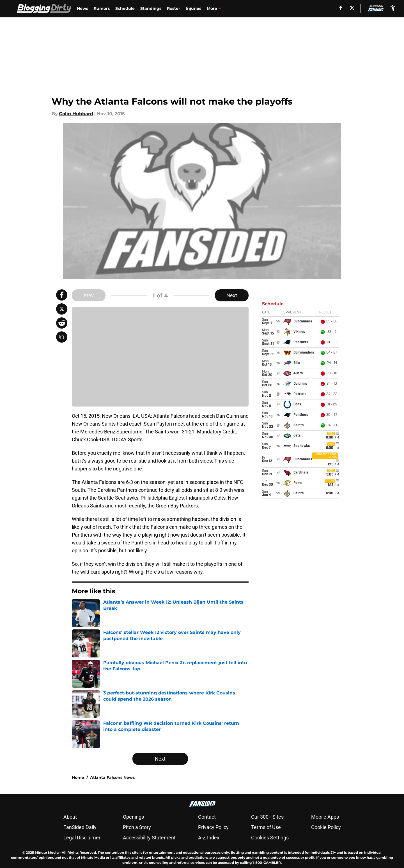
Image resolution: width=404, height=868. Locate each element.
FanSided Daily (80, 827)
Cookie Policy (326, 827)
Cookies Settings (270, 838)
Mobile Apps (325, 817)
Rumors (102, 8)
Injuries (193, 8)
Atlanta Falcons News (112, 777)
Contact (207, 817)
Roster (174, 8)
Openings (133, 817)
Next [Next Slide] (232, 295)
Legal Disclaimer (82, 838)
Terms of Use (266, 827)
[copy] (62, 337)
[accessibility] (393, 8)
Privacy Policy (213, 827)
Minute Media (47, 852)
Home (78, 777)
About (70, 817)
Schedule (125, 8)
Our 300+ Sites (267, 817)
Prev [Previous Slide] (89, 295)
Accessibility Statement (149, 838)
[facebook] (341, 8)
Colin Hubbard (76, 114)
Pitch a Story (137, 827)
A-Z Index (209, 838)
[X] (352, 8)
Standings (151, 8)
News (82, 8)
